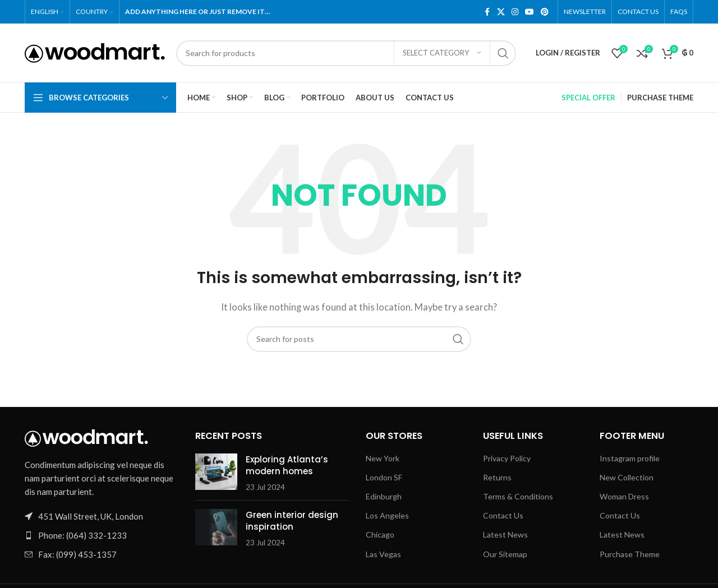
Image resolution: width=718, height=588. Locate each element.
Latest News (505, 534)
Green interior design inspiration (292, 521)
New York (383, 458)
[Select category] (442, 53)
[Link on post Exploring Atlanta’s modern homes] (216, 472)
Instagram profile (630, 458)
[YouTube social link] (530, 12)
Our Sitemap (505, 554)
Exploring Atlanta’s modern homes (287, 465)
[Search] (346, 53)
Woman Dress (624, 496)
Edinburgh (384, 496)
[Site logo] (95, 52)
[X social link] (501, 12)
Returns (497, 477)
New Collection (627, 477)
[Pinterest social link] (545, 12)
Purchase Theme (630, 554)
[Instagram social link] (515, 12)
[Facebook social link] (487, 12)
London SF (384, 477)
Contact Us (503, 515)
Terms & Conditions (518, 496)
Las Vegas (383, 554)
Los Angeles (387, 515)
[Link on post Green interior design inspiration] (216, 527)
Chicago (380, 534)
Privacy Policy (507, 458)
